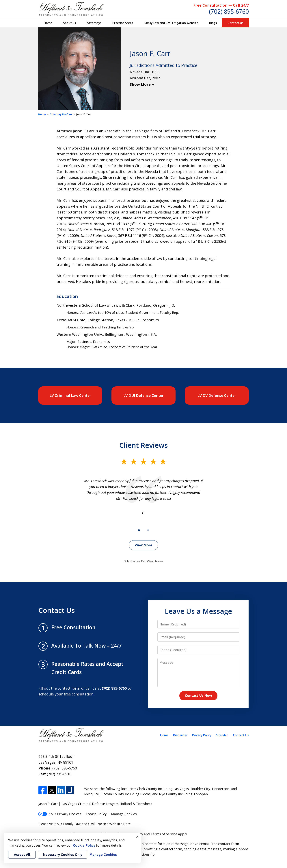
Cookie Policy (96, 814)
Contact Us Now (198, 695)
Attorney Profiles (61, 114)
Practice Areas (123, 23)
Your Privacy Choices (60, 814)
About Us (69, 23)
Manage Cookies (124, 814)
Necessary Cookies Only (63, 854)
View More (143, 545)
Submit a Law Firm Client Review (144, 561)
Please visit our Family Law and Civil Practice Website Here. (85, 824)
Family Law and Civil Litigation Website (171, 23)
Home (48, 23)
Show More (140, 84)
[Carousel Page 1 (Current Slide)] (139, 530)
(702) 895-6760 (229, 11)
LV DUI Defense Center (143, 395)
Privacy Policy (202, 735)
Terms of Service (164, 834)
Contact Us (236, 23)
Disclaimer (180, 735)
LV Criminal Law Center (70, 395)
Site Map (222, 735)
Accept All (22, 854)
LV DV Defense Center (217, 395)
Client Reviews (144, 445)
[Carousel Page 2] (148, 530)
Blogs (213, 23)
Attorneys (94, 23)
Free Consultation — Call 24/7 (221, 5)
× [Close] (137, 837)
